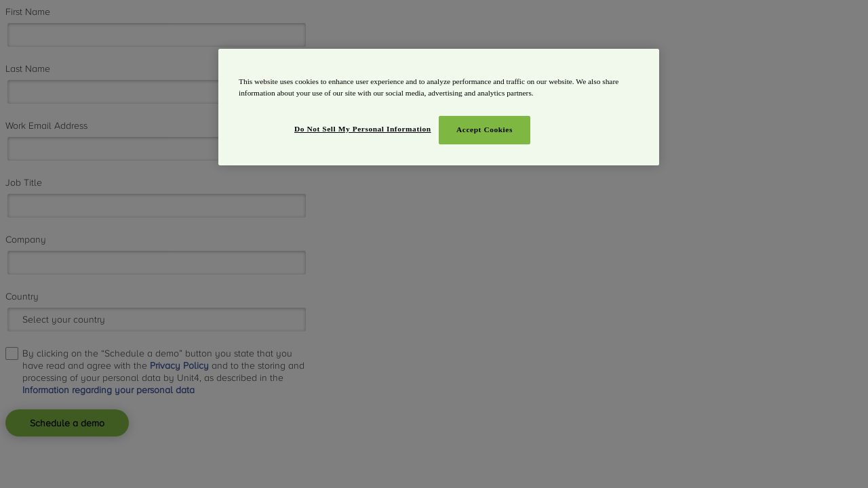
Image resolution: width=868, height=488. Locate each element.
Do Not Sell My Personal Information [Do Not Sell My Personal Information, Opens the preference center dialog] (363, 129)
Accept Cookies (485, 129)
